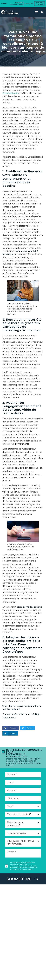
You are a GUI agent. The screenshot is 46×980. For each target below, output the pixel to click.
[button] (36, 12)
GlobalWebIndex (11, 93)
